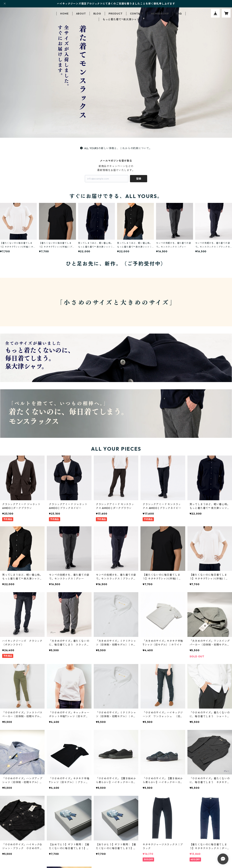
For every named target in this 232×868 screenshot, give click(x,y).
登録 (139, 179)
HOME (64, 14)
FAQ (179, 14)
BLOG (97, 14)
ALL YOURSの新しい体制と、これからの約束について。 (116, 148)
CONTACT (137, 14)
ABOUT (81, 14)
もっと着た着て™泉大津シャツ (121, 19)
